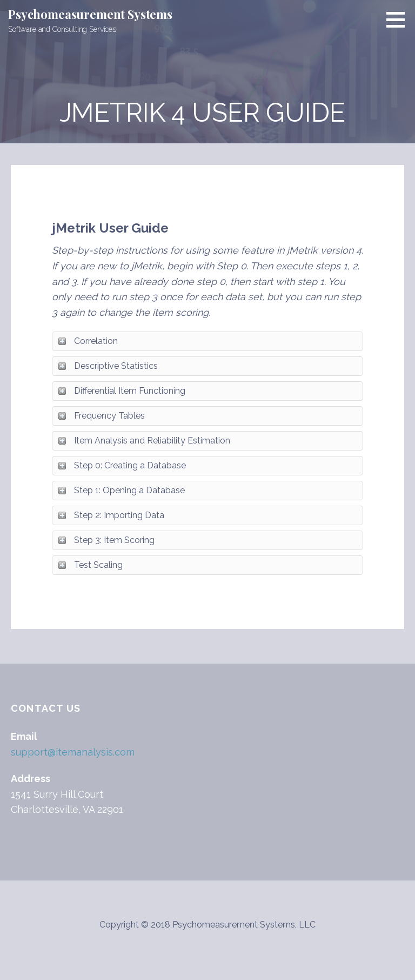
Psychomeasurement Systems (90, 14)
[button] (399, 19)
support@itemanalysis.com (73, 752)
